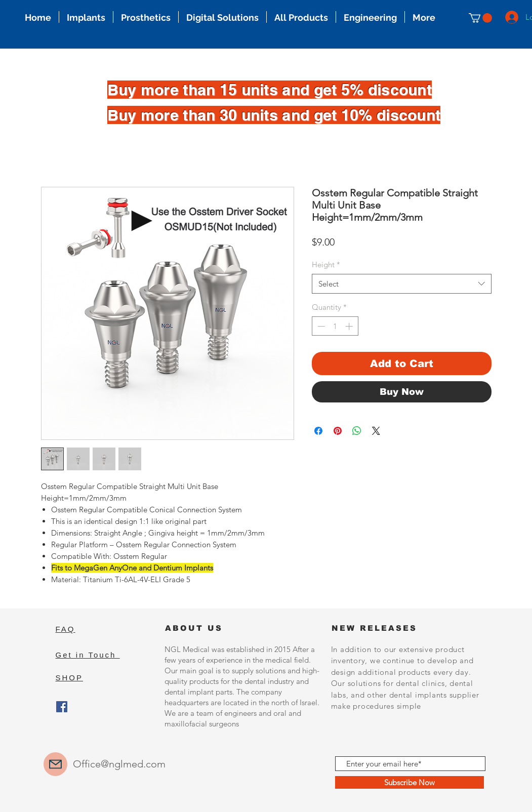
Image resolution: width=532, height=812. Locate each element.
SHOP (70, 678)
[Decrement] (320, 326)
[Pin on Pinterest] (338, 431)
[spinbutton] (335, 326)
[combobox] (402, 284)
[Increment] (350, 326)
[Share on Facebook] (318, 431)
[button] (480, 18)
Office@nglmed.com (119, 764)
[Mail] (55, 764)
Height (326, 265)
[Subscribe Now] (410, 782)
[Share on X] (376, 431)
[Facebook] (62, 707)
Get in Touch (88, 655)
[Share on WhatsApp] (357, 431)
